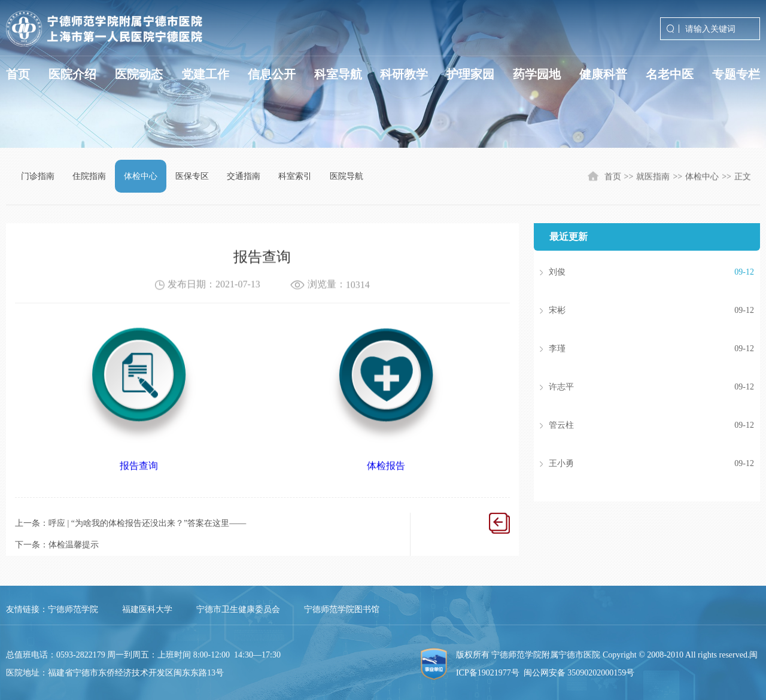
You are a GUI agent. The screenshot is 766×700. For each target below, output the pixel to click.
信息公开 (272, 74)
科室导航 (338, 74)
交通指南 (244, 176)
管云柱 (633, 425)
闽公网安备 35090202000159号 (579, 673)
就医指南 (653, 177)
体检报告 (386, 474)
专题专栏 (736, 74)
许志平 (633, 387)
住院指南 (89, 176)
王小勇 (633, 464)
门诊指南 (38, 176)
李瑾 (633, 349)
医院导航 (346, 176)
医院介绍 (72, 74)
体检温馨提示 (74, 545)
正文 (743, 177)
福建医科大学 (147, 609)
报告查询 (139, 474)
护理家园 (470, 74)
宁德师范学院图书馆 (342, 609)
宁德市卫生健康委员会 (238, 609)
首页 (18, 74)
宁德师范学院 (73, 609)
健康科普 (603, 74)
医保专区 (192, 176)
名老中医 (670, 74)
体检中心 (141, 176)
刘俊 (633, 272)
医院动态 (139, 74)
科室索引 (295, 176)
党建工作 (205, 74)
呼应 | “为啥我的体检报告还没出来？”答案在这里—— (147, 523)
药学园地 (537, 74)
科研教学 (404, 74)
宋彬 (633, 311)
